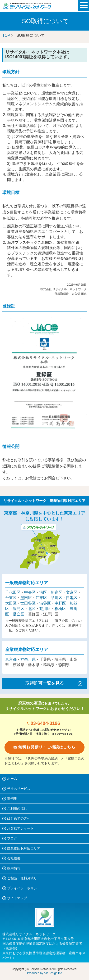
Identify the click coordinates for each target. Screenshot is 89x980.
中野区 (60, 603)
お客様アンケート (20, 828)
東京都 (11, 659)
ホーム (12, 779)
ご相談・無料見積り (22, 878)
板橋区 (60, 609)
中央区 (30, 592)
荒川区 (45, 609)
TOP (6, 35)
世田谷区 (28, 603)
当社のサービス (19, 789)
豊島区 (19, 609)
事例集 (12, 799)
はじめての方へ (19, 818)
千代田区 (13, 592)
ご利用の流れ (17, 808)
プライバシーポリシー (24, 888)
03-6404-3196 (45, 723)
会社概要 (14, 858)
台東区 (11, 598)
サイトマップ (17, 898)
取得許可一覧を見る (45, 683)
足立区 (19, 614)
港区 (43, 592)
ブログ (12, 838)
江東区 (41, 598)
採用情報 (14, 868)
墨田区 (26, 598)
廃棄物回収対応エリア (24, 848)
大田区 (11, 603)
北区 (32, 609)
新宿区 (56, 592)
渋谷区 (45, 603)
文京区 (72, 592)
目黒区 (72, 598)
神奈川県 (28, 659)
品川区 (56, 598)
